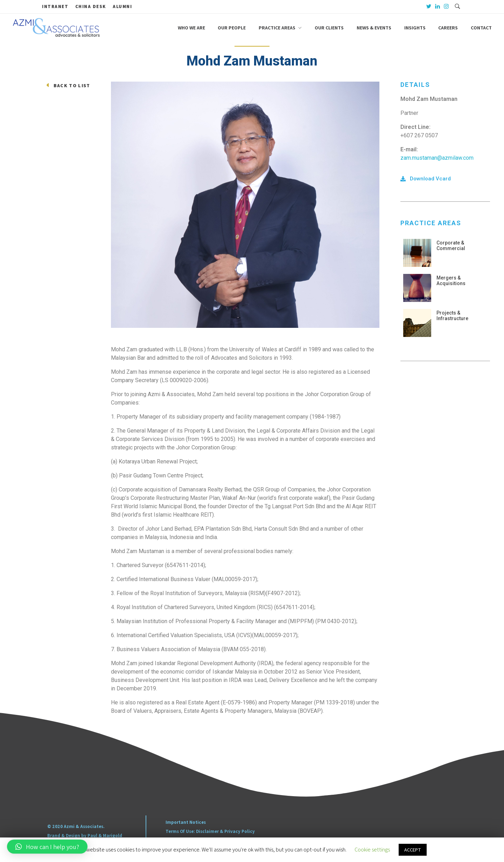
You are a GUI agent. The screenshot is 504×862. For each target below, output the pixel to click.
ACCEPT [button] (413, 850)
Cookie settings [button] (372, 850)
